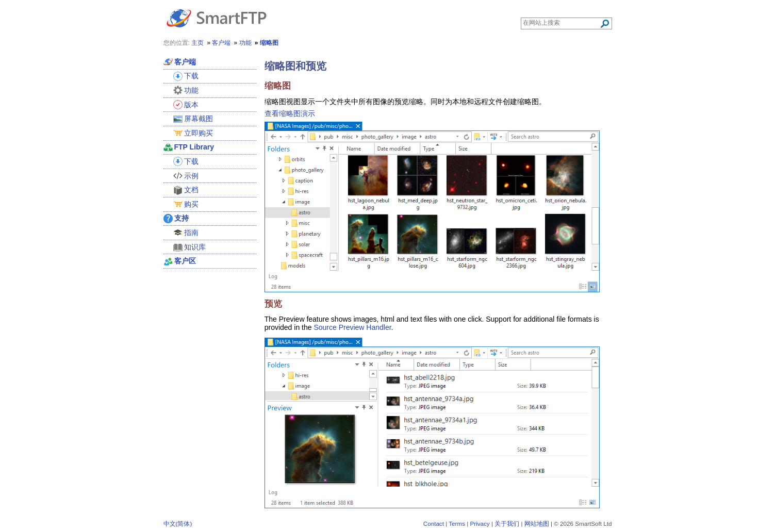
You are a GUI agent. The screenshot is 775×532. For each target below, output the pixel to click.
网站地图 (537, 523)
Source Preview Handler (352, 327)
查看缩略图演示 (290, 113)
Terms (457, 523)
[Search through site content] (561, 23)
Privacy (480, 523)
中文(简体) (178, 523)
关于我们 (507, 523)
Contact (434, 523)
